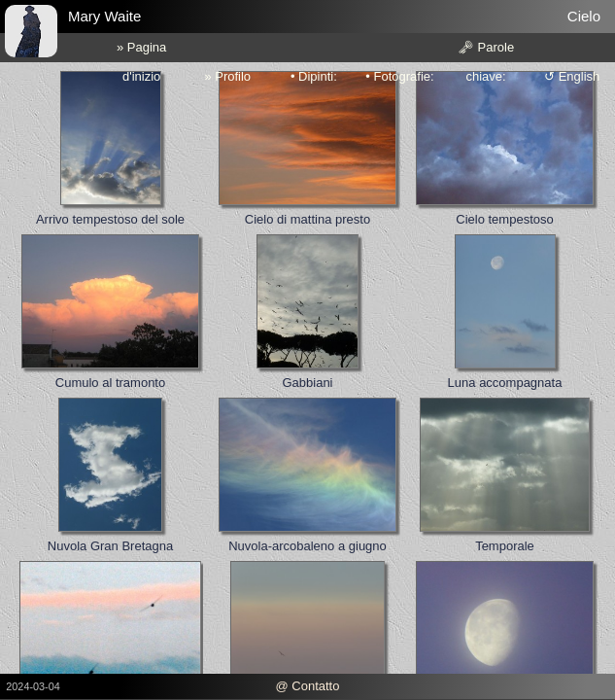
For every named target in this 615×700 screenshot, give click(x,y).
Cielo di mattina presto (307, 219)
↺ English (572, 76)
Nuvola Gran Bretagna (110, 546)
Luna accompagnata (505, 383)
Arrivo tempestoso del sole (110, 219)
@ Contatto (308, 686)
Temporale (505, 546)
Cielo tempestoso (504, 219)
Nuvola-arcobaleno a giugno (307, 546)
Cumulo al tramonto (110, 383)
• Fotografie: (399, 76)
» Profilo (227, 76)
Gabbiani (307, 383)
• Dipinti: (314, 76)
